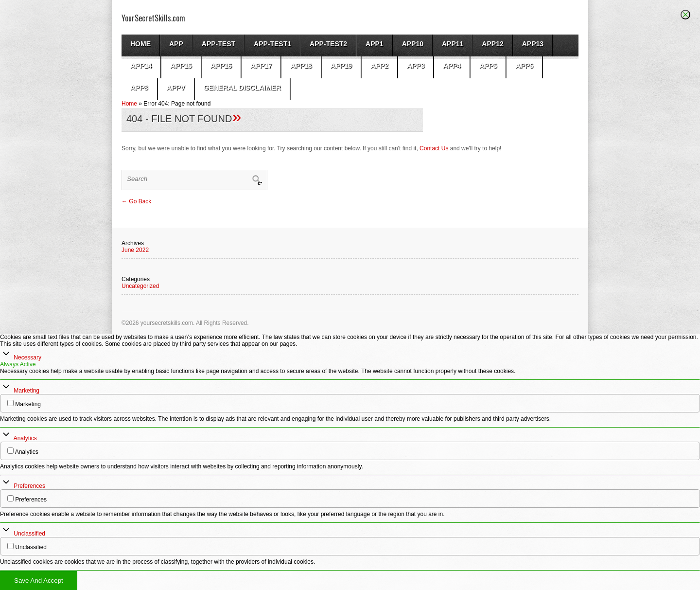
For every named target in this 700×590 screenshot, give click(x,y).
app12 (492, 44)
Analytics (25, 438)
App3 (416, 66)
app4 (452, 66)
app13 (533, 44)
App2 (379, 66)
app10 (413, 44)
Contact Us (434, 148)
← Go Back (136, 201)
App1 (375, 44)
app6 (524, 66)
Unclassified (29, 534)
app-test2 (328, 44)
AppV (176, 88)
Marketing (26, 391)
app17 (261, 66)
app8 (139, 88)
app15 (181, 66)
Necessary (27, 358)
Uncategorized (140, 286)
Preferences (29, 486)
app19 (341, 66)
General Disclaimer (242, 88)
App (176, 44)
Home (140, 44)
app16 (221, 66)
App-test (219, 44)
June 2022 (135, 250)
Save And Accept (39, 581)
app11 (453, 44)
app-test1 (272, 44)
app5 (488, 66)
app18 (301, 66)
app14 (141, 66)
